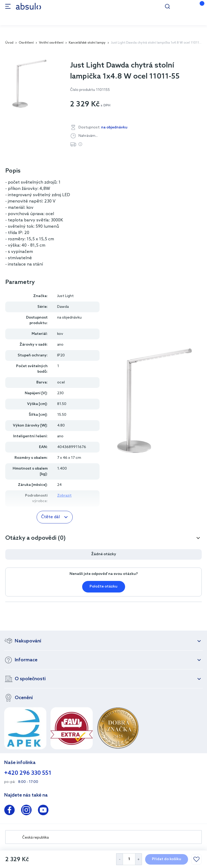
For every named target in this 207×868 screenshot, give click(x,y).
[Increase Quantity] (139, 859)
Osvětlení (26, 43)
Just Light (65, 296)
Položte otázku (103, 587)
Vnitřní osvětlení (51, 43)
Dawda (63, 307)
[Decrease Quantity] (119, 859)
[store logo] (28, 6)
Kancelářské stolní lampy (87, 43)
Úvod (9, 43)
